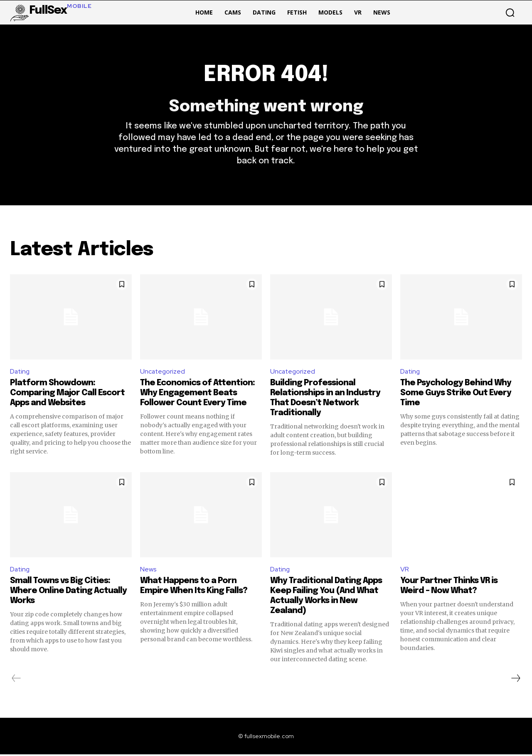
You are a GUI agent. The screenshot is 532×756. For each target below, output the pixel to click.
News (148, 570)
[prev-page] (16, 680)
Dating (20, 373)
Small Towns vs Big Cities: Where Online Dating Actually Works (68, 592)
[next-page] (515, 680)
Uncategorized (163, 373)
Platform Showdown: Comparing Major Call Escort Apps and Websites (67, 394)
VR (405, 570)
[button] (510, 12)
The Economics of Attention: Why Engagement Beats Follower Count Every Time (197, 394)
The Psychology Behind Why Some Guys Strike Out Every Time (456, 394)
